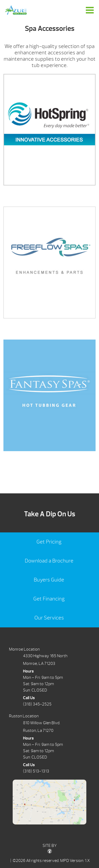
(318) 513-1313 (36, 771)
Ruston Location (24, 716)
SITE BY (50, 848)
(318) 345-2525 (37, 704)
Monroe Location (24, 649)
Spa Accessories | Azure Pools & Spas (16, 10)
